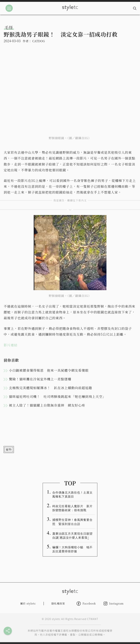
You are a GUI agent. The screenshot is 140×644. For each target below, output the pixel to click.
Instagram (114, 604)
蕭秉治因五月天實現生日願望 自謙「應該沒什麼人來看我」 (74, 535)
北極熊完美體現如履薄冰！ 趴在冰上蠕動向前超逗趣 (50, 388)
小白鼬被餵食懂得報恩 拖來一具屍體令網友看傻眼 (49, 370)
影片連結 (11, 345)
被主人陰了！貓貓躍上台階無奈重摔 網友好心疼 (47, 405)
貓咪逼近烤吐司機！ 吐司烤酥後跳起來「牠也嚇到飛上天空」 (57, 396)
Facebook (86, 604)
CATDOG (39, 41)
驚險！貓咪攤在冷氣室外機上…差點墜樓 (40, 379)
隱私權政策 (58, 603)
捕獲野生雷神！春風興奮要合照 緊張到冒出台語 (72, 522)
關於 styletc (28, 603)
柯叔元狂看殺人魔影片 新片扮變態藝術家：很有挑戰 (72, 508)
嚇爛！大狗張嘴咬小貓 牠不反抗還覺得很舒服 (72, 549)
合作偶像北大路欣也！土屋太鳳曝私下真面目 (72, 494)
